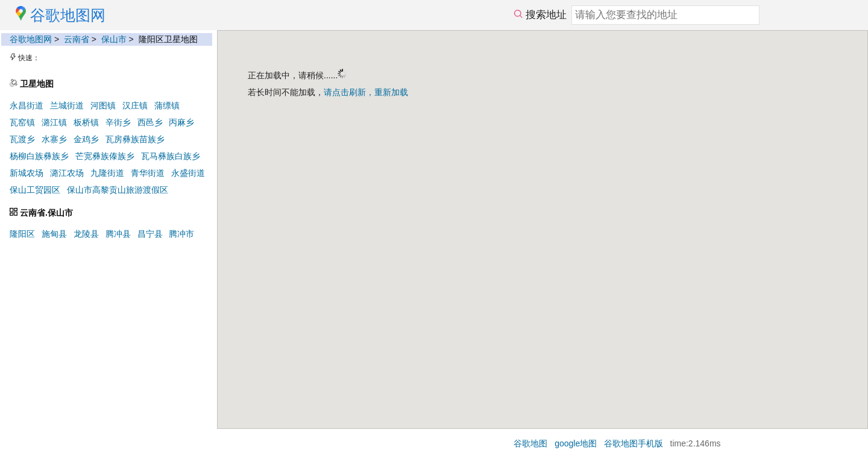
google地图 (576, 443)
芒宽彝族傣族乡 (105, 156)
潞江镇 (54, 122)
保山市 (114, 39)
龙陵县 (86, 234)
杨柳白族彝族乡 (39, 156)
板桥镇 (86, 122)
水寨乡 (54, 139)
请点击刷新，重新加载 (366, 92)
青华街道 (148, 173)
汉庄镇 (135, 105)
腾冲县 (118, 234)
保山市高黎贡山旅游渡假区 (118, 190)
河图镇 (103, 105)
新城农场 (27, 173)
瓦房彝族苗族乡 (135, 139)
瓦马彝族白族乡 (171, 156)
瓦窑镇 (22, 122)
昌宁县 (150, 234)
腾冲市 (181, 234)
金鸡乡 (86, 139)
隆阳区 (22, 234)
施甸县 (54, 234)
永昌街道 (27, 105)
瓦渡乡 (22, 139)
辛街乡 (118, 122)
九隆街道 (107, 173)
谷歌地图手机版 (634, 443)
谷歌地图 (530, 443)
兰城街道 (67, 105)
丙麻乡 (181, 122)
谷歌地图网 (31, 39)
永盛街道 (188, 173)
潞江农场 (67, 173)
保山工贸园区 (35, 190)
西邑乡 (150, 122)
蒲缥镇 (167, 105)
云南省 (77, 39)
